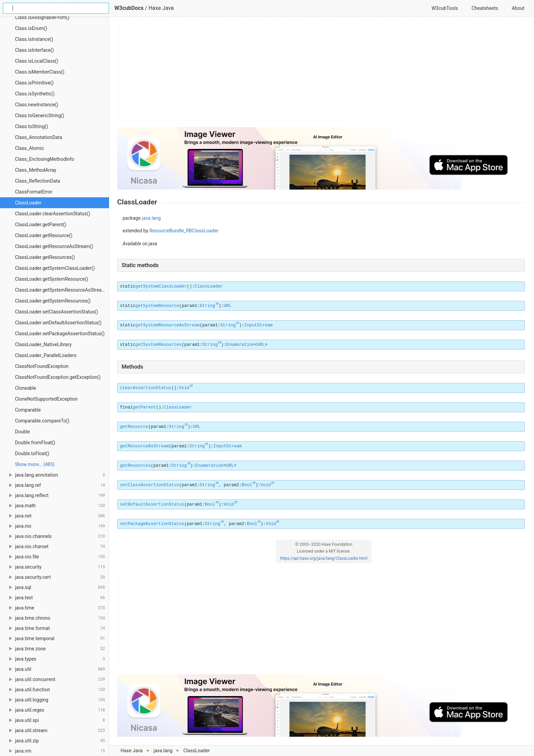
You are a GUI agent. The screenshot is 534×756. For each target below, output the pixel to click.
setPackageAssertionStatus (152, 524)
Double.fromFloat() (35, 443)
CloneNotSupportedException (46, 399)
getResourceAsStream (144, 446)
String (207, 306)
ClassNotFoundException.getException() (58, 377)
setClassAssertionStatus (150, 485)
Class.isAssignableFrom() (42, 17)
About (518, 8)
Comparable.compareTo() (42, 421)
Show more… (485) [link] (35, 464)
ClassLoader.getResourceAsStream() (54, 246)
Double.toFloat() (32, 453)
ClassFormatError (34, 192)
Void (184, 388)
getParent (144, 407)
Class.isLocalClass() (37, 61)
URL (228, 306)
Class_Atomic (29, 148)
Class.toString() (32, 126)
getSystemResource (157, 306)
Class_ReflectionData (37, 181)
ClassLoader (28, 203)
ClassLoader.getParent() (41, 225)
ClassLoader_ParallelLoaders (46, 355)
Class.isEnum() (31, 28)
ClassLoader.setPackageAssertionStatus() (60, 334)
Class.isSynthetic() (35, 94)
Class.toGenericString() (40, 115)
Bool (247, 485)
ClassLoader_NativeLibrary (43, 344)
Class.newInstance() (37, 105)
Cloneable (26, 388)
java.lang (163, 751)
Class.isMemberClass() (40, 72)
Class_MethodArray (36, 170)
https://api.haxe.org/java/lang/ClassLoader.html (324, 558)
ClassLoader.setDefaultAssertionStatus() (58, 323)
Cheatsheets (485, 8)
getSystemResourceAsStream (167, 325)
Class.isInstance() (34, 39)
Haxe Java (132, 751)
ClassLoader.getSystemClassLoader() (55, 268)
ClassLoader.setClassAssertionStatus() (57, 312)
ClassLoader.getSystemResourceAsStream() (62, 290)
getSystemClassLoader (161, 287)
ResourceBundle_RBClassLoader (184, 231)
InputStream (258, 325)
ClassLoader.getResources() (45, 257)
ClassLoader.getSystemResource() (52, 279)
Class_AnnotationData (38, 137)
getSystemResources (158, 345)
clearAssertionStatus (146, 388)
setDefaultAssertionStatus (152, 505)
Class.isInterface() (34, 50)
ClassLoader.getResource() (44, 235)
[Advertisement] (321, 72)
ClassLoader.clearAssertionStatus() (53, 214)
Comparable (28, 410)
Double (22, 432)
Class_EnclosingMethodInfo (45, 159)
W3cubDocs (129, 8)
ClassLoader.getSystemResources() (53, 301)
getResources (135, 466)
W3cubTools (445, 8)
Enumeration (240, 345)
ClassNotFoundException (42, 366)
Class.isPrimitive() (34, 83)
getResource (134, 427)
